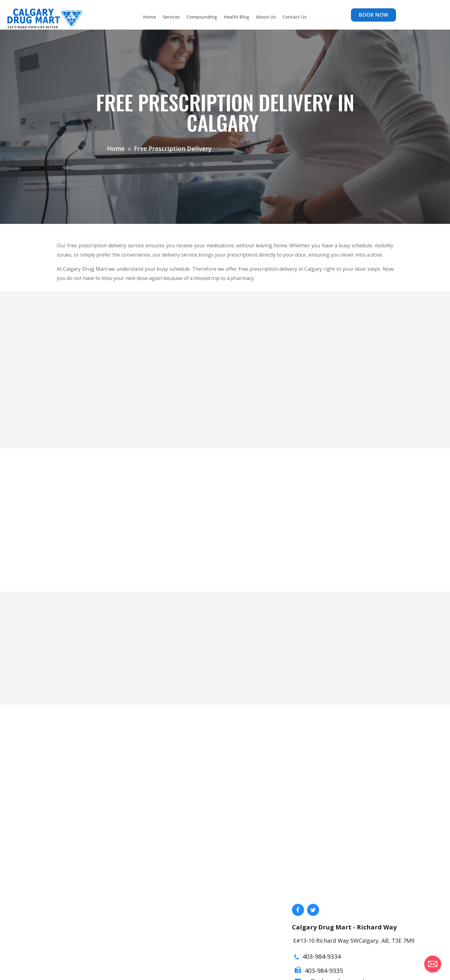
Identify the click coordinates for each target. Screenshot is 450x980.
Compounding (202, 17)
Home (150, 17)
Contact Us (294, 17)
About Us (266, 17)
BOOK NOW (373, 15)
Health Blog (236, 17)
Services (171, 17)
